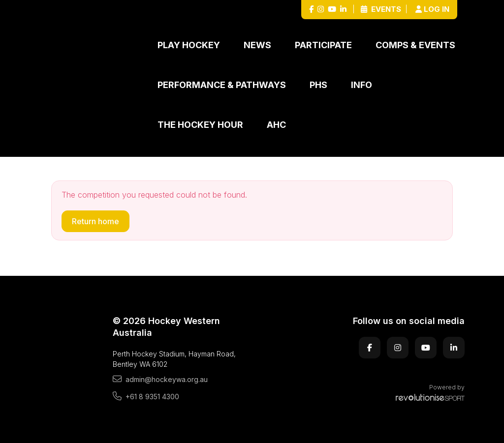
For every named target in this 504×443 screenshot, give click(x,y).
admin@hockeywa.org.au (160, 379)
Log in (432, 9)
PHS (318, 85)
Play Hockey (189, 45)
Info (362, 85)
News (257, 45)
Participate (323, 45)
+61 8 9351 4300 (146, 396)
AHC (276, 125)
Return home (95, 221)
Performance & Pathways (222, 85)
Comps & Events (415, 45)
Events (381, 9)
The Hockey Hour (200, 125)
